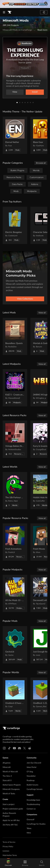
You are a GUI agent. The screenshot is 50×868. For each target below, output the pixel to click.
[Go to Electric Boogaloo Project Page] (15, 225)
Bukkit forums (32, 785)
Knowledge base (33, 800)
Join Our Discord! (34, 763)
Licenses (6, 851)
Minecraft (7, 767)
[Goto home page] (10, 12)
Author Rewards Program (9, 815)
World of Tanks (9, 794)
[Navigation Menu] (4, 12)
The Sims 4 (7, 776)
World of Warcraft (10, 772)
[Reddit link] (30, 748)
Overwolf (30, 820)
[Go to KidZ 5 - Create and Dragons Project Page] (15, 388)
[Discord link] (19, 748)
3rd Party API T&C (10, 825)
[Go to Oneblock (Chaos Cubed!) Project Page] (15, 696)
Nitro (29, 833)
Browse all (41, 163)
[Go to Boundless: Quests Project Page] (15, 336)
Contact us (31, 809)
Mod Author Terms (10, 855)
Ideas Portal (31, 767)
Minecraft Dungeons (11, 789)
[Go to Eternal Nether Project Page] (15, 135)
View (15, 92)
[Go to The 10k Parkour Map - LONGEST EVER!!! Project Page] (15, 491)
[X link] (25, 748)
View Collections (25, 299)
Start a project (9, 804)
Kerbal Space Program (12, 785)
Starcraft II (7, 781)
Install (35, 92)
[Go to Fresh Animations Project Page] (15, 542)
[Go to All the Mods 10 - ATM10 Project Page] (15, 593)
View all (42, 313)
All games (7, 763)
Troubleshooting (33, 804)
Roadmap (31, 781)
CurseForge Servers (35, 789)
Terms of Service (9, 842)
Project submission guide (13, 809)
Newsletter (31, 776)
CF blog (30, 772)
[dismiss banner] (46, 3)
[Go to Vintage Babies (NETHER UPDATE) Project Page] (15, 439)
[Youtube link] (14, 748)
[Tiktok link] (9, 748)
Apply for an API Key (11, 820)
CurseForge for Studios (36, 824)
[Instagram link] (4, 748)
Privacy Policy (8, 847)
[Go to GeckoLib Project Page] (15, 645)
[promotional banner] (25, 4)
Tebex (29, 828)
